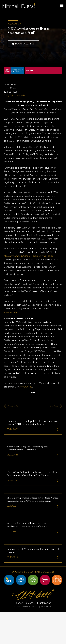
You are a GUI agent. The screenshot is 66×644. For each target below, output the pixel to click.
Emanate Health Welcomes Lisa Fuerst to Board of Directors (33, 550)
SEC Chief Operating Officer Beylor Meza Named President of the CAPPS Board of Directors (33, 499)
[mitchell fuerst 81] (19, 5)
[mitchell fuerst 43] (9, 580)
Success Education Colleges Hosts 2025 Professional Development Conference (27, 525)
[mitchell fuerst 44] (57, 580)
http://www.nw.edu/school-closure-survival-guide (29, 256)
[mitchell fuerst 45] (45, 580)
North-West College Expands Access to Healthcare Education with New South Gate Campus (33, 474)
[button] (62, 5)
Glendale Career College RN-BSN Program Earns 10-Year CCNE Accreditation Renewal (33, 423)
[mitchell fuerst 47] (21, 580)
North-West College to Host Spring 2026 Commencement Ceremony (28, 448)
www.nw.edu (10, 312)
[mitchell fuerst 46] (33, 580)
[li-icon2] (58, 429)
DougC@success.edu (14, 95)
